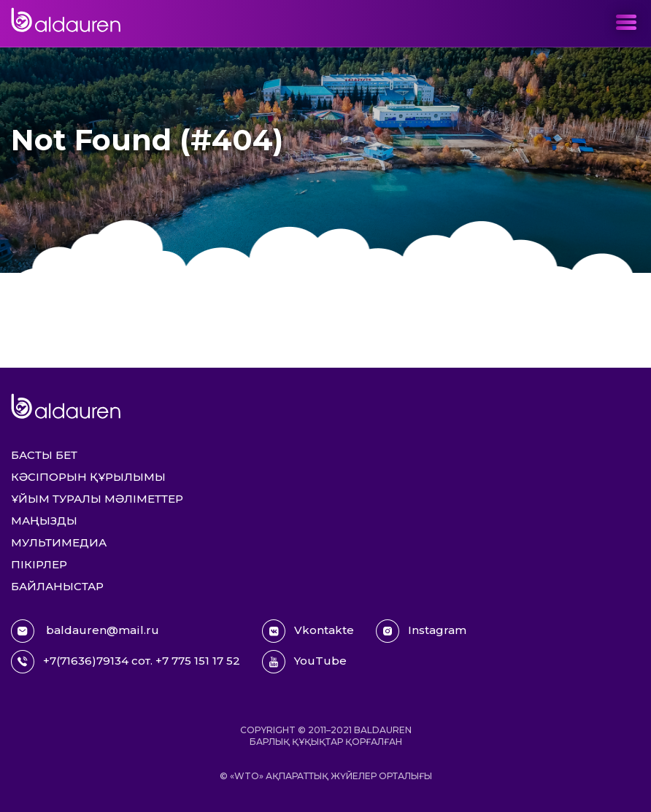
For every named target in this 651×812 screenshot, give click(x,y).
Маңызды (44, 521)
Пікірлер (39, 564)
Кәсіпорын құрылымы (88, 477)
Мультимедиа (59, 542)
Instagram (421, 631)
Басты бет (44, 455)
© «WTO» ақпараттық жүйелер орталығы (326, 776)
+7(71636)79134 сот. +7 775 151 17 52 (126, 662)
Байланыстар (57, 586)
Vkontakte (308, 631)
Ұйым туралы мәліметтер (97, 499)
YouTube (304, 662)
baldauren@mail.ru (85, 631)
